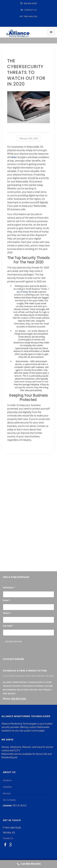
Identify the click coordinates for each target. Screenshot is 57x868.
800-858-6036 (28, 3)
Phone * (7, 613)
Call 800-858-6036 (29, 864)
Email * (7, 600)
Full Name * (9, 588)
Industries (7, 787)
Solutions (7, 780)
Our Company (9, 800)
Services (7, 793)
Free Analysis (28, 16)
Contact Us (29, 10)
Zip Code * (8, 626)
